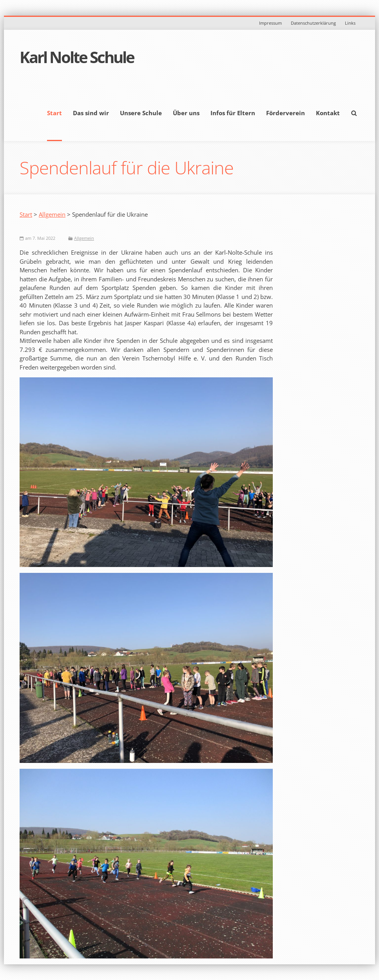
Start (54, 113)
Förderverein (286, 113)
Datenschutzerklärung (313, 23)
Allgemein (52, 214)
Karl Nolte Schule (77, 57)
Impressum (270, 23)
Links (350, 23)
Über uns (186, 113)
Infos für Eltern (233, 113)
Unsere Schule (141, 113)
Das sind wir (91, 113)
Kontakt (328, 113)
